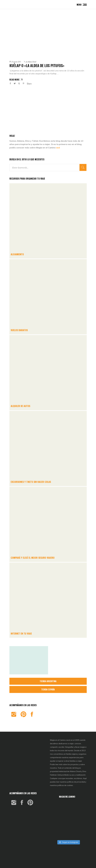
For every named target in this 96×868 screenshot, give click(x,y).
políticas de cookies (65, 785)
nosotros (54, 768)
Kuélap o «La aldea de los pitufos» (37, 65)
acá (58, 148)
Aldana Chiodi (31, 62)
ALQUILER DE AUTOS (20, 406)
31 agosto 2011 (16, 62)
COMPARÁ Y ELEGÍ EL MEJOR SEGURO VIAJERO (33, 558)
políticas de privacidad (76, 782)
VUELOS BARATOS (19, 330)
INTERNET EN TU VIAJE (21, 633)
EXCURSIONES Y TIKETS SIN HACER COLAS (31, 482)
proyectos (75, 764)
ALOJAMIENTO (17, 254)
